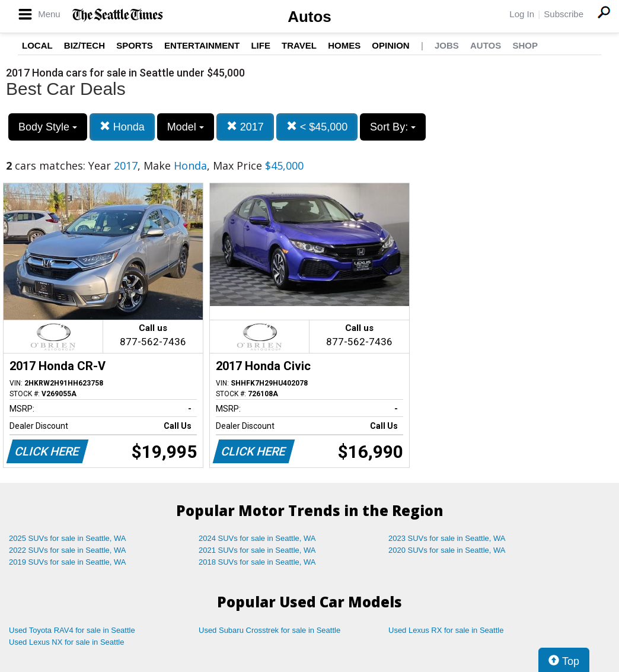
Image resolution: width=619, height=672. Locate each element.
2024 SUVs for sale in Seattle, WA (257, 538)
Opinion (390, 45)
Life (261, 45)
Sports (135, 45)
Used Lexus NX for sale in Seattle (66, 642)
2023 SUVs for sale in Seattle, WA (447, 538)
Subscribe (564, 14)
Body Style (48, 127)
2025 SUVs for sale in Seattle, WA (68, 538)
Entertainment (202, 45)
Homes (344, 45)
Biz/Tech (84, 45)
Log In (522, 14)
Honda (122, 127)
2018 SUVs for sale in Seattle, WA (257, 562)
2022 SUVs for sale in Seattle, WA (68, 550)
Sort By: (393, 127)
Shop (525, 45)
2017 (245, 127)
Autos (309, 17)
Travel (299, 45)
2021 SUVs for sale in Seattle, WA (257, 550)
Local (37, 45)
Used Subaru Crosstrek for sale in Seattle (269, 630)
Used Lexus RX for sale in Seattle (446, 630)
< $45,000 (317, 127)
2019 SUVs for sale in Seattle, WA (68, 562)
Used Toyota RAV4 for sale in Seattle (72, 630)
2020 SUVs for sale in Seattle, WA (447, 550)
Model (186, 127)
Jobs (447, 45)
